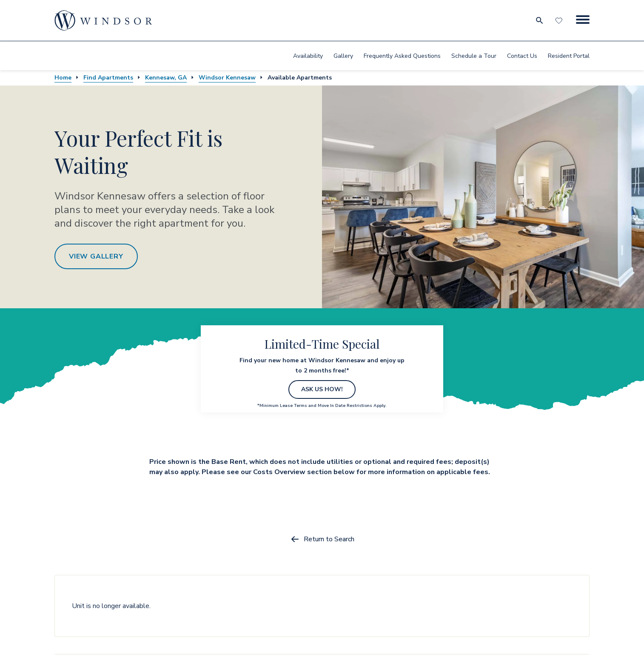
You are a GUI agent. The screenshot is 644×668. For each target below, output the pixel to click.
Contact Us (522, 56)
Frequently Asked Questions (402, 56)
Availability (308, 56)
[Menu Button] (583, 20)
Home (63, 78)
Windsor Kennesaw (227, 78)
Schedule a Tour (474, 56)
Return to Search (322, 539)
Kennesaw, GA (166, 78)
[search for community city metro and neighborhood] (539, 20)
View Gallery (96, 256)
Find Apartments (108, 78)
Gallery (343, 56)
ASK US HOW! (322, 389)
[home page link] (103, 20)
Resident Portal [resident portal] (569, 56)
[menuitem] (308, 56)
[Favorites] (560, 20)
